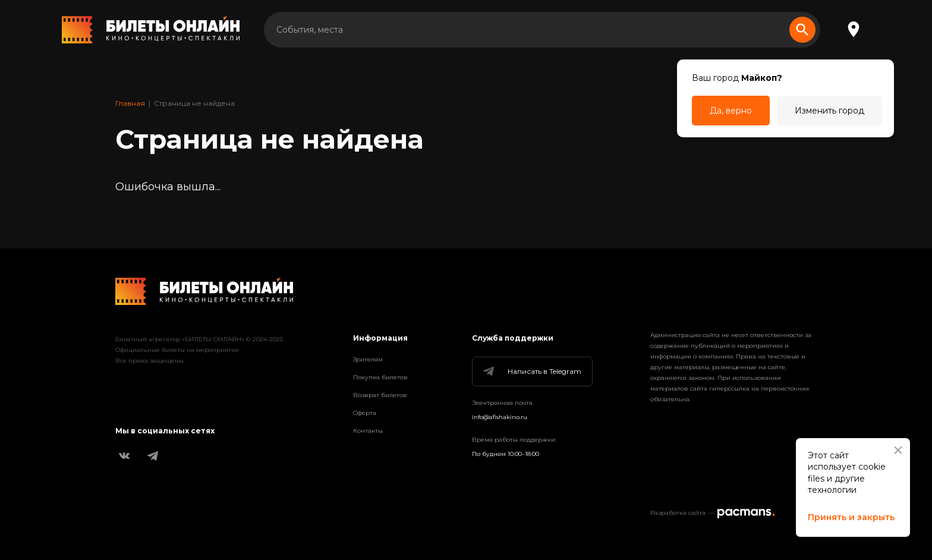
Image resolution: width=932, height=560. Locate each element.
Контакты (368, 431)
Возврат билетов (380, 395)
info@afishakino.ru (500, 417)
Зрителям (368, 359)
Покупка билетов (380, 377)
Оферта (365, 413)
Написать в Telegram (531, 372)
